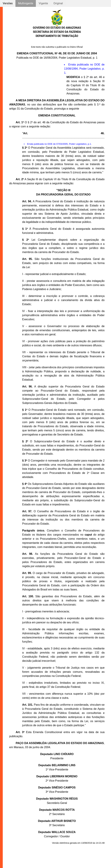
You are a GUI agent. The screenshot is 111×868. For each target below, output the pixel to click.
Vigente (43, 3)
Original (58, 3)
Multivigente (26, 3)
